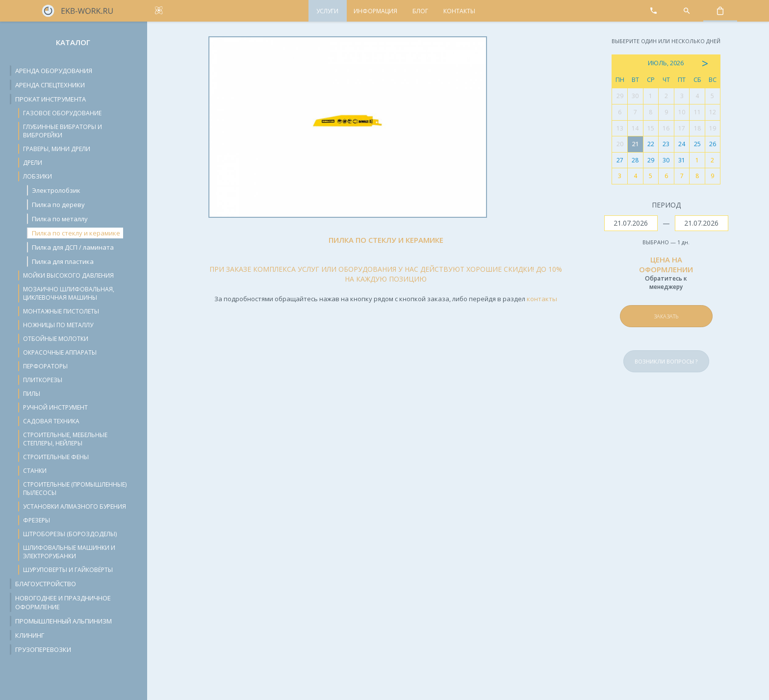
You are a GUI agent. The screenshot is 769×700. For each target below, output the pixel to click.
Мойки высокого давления (68, 275)
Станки (35, 471)
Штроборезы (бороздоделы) (70, 534)
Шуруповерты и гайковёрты (68, 570)
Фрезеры (37, 520)
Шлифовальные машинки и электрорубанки (69, 552)
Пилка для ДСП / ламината (73, 247)
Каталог (73, 42)
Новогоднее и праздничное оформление (63, 602)
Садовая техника (51, 421)
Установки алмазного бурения (75, 506)
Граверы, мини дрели (57, 149)
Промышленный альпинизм (64, 621)
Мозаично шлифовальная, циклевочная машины (69, 293)
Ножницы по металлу (58, 325)
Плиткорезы (43, 380)
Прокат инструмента (51, 99)
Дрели (33, 163)
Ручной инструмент (55, 407)
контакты (542, 299)
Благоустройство (46, 584)
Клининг (30, 635)
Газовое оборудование (62, 113)
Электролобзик (56, 190)
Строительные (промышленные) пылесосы (75, 489)
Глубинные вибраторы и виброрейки (63, 131)
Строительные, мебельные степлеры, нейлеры (65, 439)
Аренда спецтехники (50, 85)
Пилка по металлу (60, 219)
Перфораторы (45, 366)
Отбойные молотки (56, 339)
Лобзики (38, 176)
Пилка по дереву (58, 205)
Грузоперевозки (43, 649)
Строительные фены (56, 457)
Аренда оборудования (54, 71)
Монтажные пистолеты (61, 311)
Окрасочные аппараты (60, 352)
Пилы (32, 394)
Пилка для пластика (63, 261)
